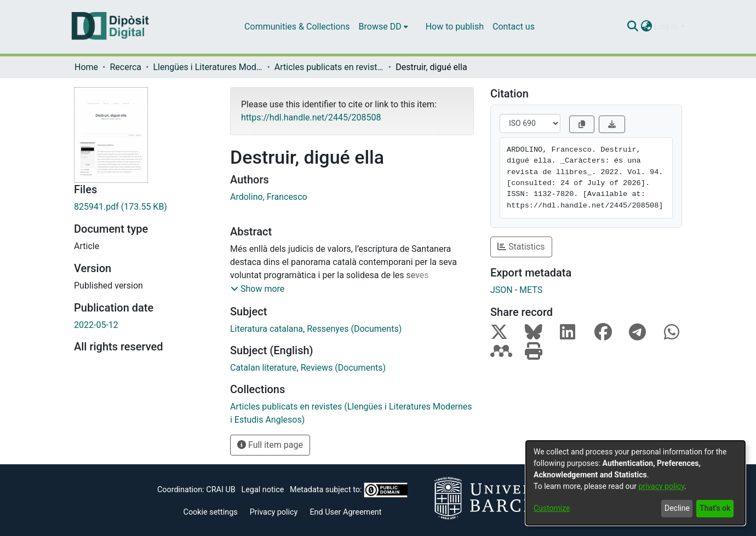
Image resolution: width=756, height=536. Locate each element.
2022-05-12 (96, 325)
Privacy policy (274, 512)
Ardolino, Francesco (269, 197)
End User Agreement (345, 512)
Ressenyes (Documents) (354, 329)
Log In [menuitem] (666, 27)
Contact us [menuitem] (514, 27)
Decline (677, 508)
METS (531, 290)
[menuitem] (383, 27)
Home (86, 67)
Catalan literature (264, 368)
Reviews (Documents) (343, 368)
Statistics (521, 247)
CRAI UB (220, 490)
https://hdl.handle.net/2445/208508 (311, 117)
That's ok (715, 508)
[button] (257, 289)
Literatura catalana (267, 329)
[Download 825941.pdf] (144, 207)
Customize (552, 508)
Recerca (125, 67)
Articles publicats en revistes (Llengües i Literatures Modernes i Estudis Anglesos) (329, 67)
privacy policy (661, 486)
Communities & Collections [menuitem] (297, 27)
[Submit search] (632, 27)
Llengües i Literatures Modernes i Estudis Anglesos (208, 67)
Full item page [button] (270, 445)
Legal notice (262, 490)
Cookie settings (211, 512)
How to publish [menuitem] (455, 27)
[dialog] (635, 483)
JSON (502, 290)
